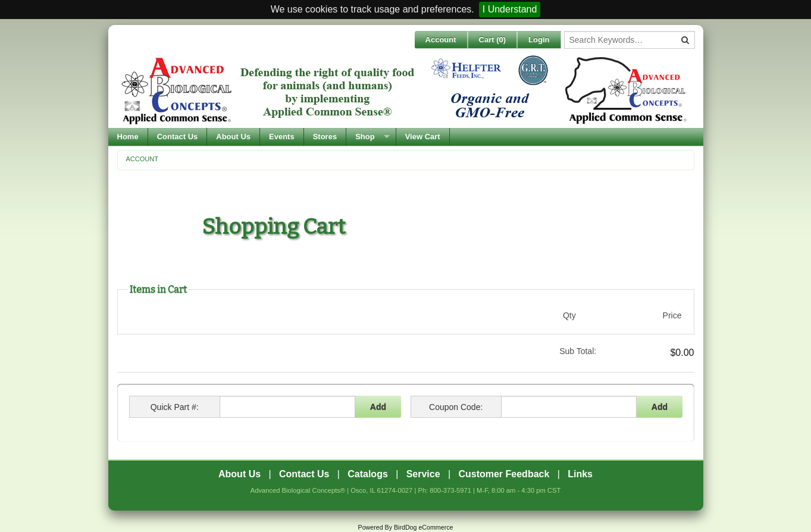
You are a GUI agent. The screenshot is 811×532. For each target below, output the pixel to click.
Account (441, 40)
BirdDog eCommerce (424, 527)
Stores (325, 137)
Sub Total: (578, 351)
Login (539, 40)
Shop (365, 137)
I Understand (510, 9)
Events (282, 137)
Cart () (493, 40)
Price (672, 315)
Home (128, 137)
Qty (569, 315)
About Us (233, 137)
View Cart (423, 137)
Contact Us (178, 137)
